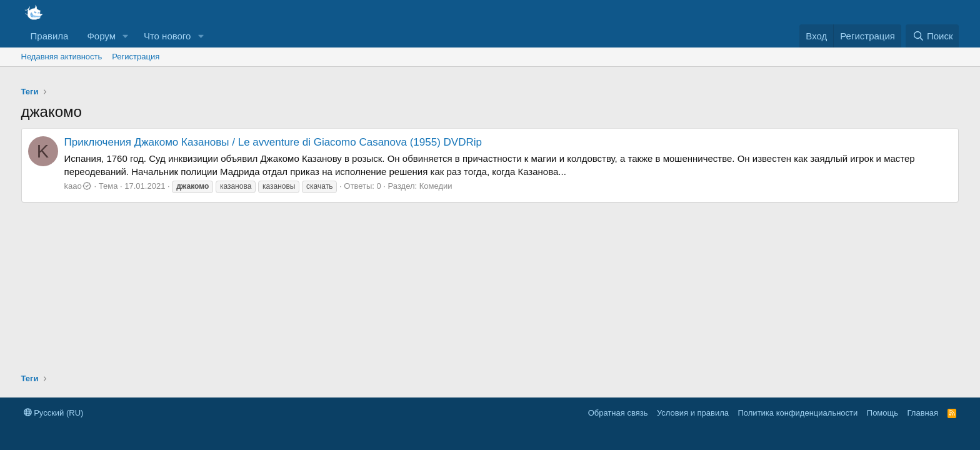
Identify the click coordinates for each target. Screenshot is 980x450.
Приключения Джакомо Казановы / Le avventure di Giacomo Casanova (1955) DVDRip (273, 142)
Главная (923, 413)
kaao (78, 186)
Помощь (882, 413)
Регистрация (136, 57)
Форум (101, 36)
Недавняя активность (62, 57)
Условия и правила (693, 413)
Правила (50, 36)
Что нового (167, 36)
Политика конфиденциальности (798, 413)
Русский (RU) (54, 413)
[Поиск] (932, 36)
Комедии (436, 186)
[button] (126, 36)
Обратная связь (618, 413)
